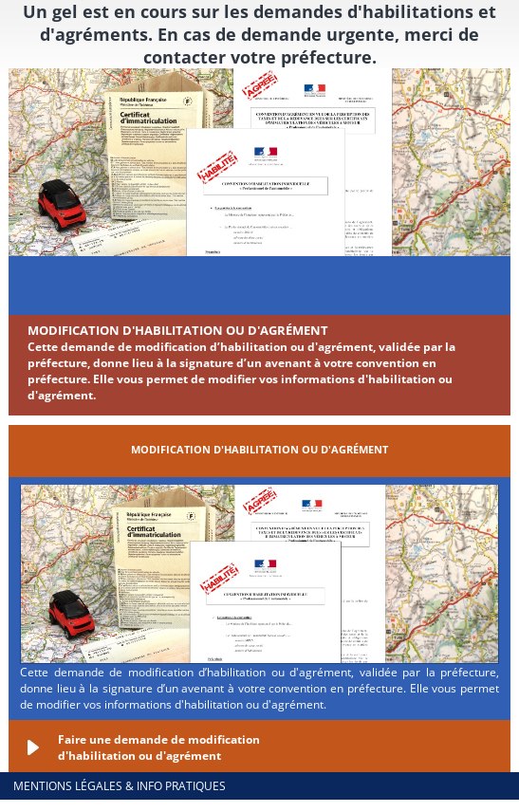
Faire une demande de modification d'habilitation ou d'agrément (159, 747)
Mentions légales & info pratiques (120, 786)
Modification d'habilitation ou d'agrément (178, 330)
